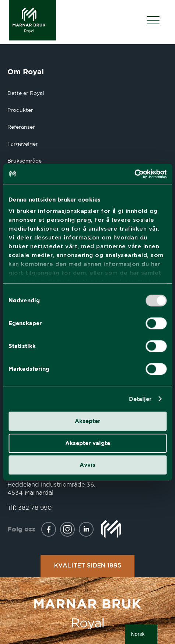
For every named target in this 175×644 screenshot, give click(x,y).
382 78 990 (35, 508)
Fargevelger (23, 144)
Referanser (21, 127)
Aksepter (87, 421)
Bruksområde (24, 161)
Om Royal (26, 72)
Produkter (20, 110)
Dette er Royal (26, 93)
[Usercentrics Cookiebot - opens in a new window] (134, 174)
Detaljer (140, 399)
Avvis (87, 465)
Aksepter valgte (88, 443)
